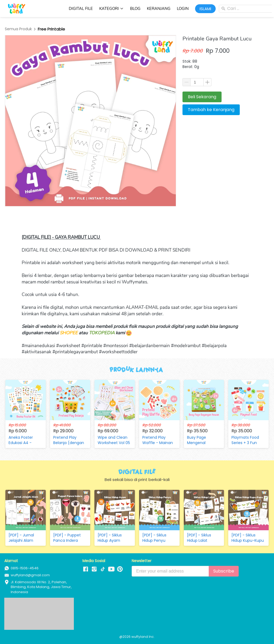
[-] (86, 569)
